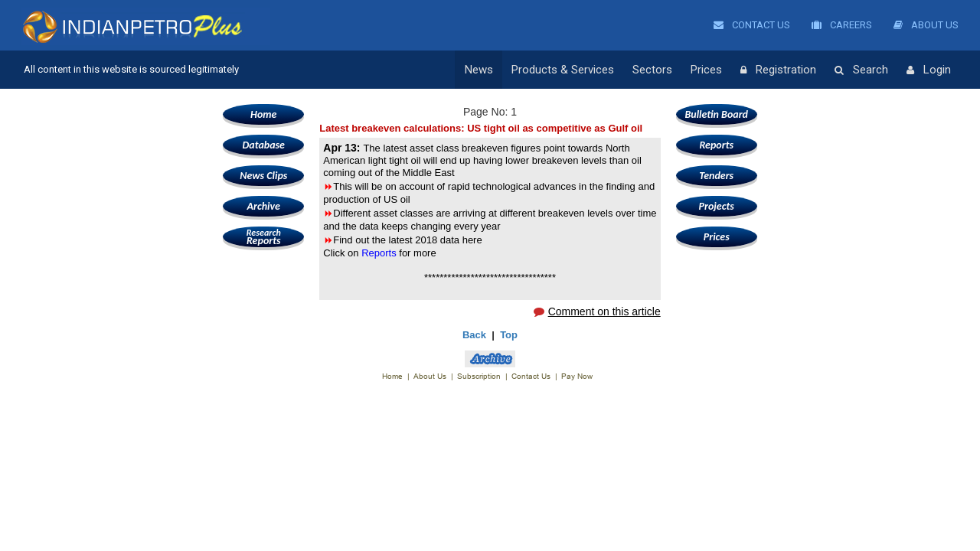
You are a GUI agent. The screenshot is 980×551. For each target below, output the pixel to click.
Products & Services (563, 70)
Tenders (716, 176)
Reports (263, 237)
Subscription (479, 376)
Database (264, 145)
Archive (264, 206)
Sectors (652, 70)
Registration (778, 70)
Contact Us (752, 25)
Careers (842, 25)
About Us (926, 25)
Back (474, 335)
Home (263, 114)
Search (861, 70)
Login (929, 70)
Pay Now (577, 376)
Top (509, 335)
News (479, 70)
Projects (717, 206)
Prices (706, 70)
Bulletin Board (716, 114)
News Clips (263, 176)
